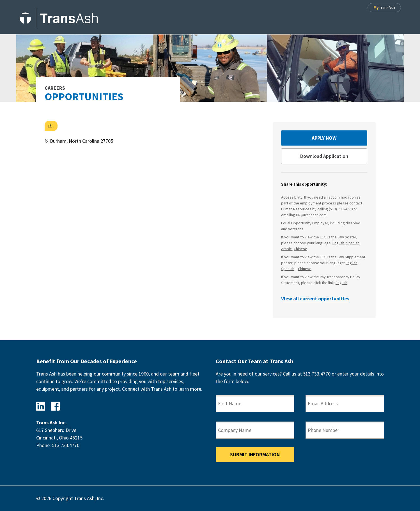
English (338, 243)
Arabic (286, 249)
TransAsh (384, 7)
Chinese (300, 249)
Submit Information (255, 454)
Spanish (353, 243)
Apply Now (324, 138)
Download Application (324, 156)
